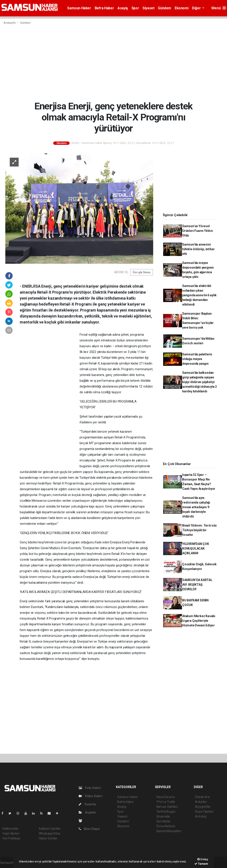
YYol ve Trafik (166, 802)
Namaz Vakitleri (167, 807)
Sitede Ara (202, 797)
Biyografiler (203, 807)
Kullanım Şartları (50, 829)
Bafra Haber (104, 8)
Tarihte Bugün (166, 812)
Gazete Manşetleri (169, 831)
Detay (203, 859)
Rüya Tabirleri (204, 812)
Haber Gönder (48, 838)
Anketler (201, 802)
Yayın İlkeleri (11, 833)
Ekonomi (182, 8)
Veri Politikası (11, 838)
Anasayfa (10, 23)
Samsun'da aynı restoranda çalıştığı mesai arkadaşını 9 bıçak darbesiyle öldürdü (196, 507)
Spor (135, 8)
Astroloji (201, 816)
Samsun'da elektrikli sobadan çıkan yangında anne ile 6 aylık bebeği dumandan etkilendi (199, 295)
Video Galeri (90, 796)
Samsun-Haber (79, 8)
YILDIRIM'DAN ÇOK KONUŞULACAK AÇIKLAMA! (196, 548)
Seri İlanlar (163, 821)
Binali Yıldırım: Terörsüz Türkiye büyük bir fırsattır (200, 530)
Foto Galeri (90, 788)
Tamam (201, 864)
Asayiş (123, 8)
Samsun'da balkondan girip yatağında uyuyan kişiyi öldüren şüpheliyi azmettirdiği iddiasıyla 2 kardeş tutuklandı (200, 382)
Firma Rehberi (166, 826)
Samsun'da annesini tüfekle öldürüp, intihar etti (198, 249)
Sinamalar (163, 816)
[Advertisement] (113, 64)
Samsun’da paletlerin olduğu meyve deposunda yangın (197, 359)
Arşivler (87, 812)
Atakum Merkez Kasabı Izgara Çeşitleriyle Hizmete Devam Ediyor (199, 621)
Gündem (164, 8)
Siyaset (148, 8)
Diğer (197, 8)
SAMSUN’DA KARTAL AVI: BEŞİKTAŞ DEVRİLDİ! (197, 585)
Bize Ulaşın (89, 829)
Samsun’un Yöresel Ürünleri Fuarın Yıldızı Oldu (198, 231)
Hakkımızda (10, 829)
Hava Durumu (166, 797)
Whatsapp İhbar (50, 833)
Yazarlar (87, 804)
